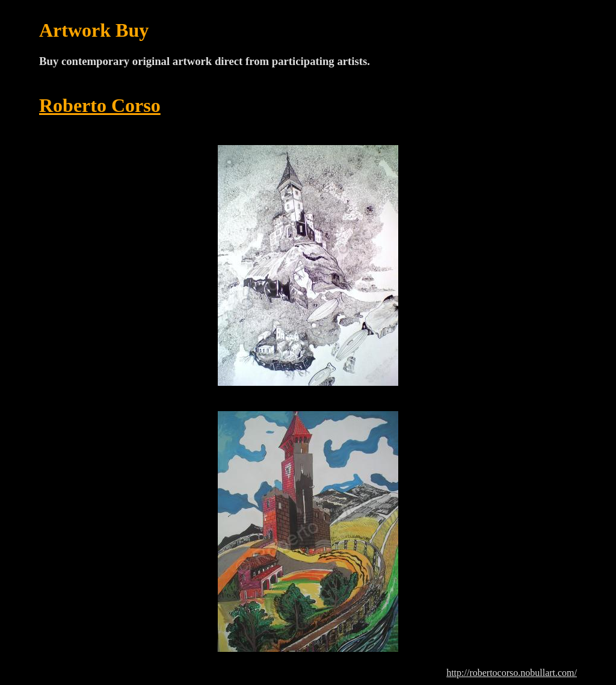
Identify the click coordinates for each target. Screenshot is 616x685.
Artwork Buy (94, 30)
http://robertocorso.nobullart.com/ (512, 673)
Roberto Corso (100, 105)
